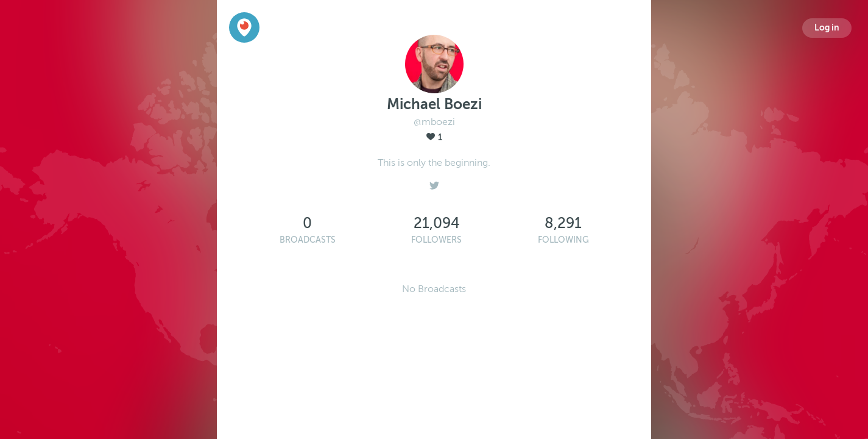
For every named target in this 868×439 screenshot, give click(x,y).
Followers (436, 240)
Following (563, 240)
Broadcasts (308, 240)
